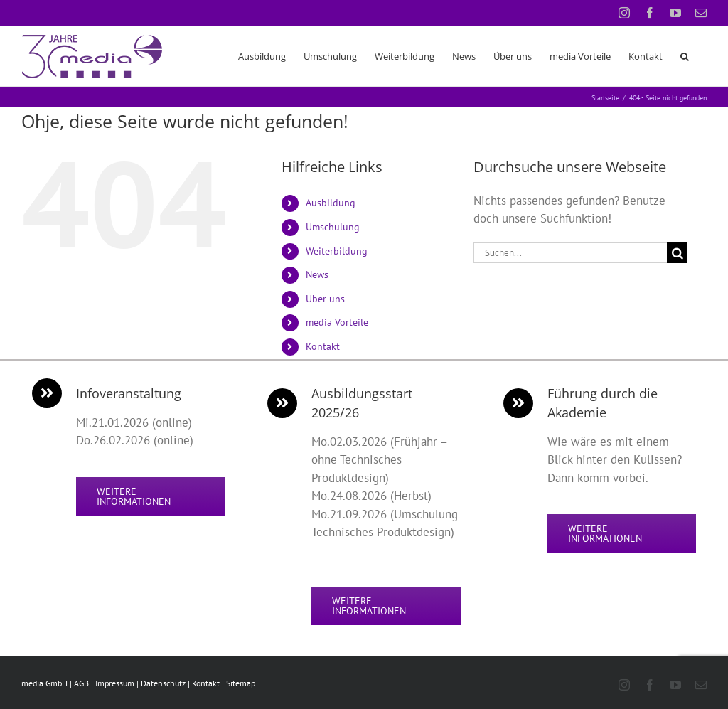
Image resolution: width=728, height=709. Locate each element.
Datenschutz (163, 683)
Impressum (115, 683)
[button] (685, 56)
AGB (81, 683)
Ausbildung (331, 203)
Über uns (325, 299)
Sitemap (241, 683)
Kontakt (323, 346)
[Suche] (677, 253)
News (317, 274)
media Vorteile (337, 322)
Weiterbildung (337, 251)
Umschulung (333, 227)
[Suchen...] (570, 253)
